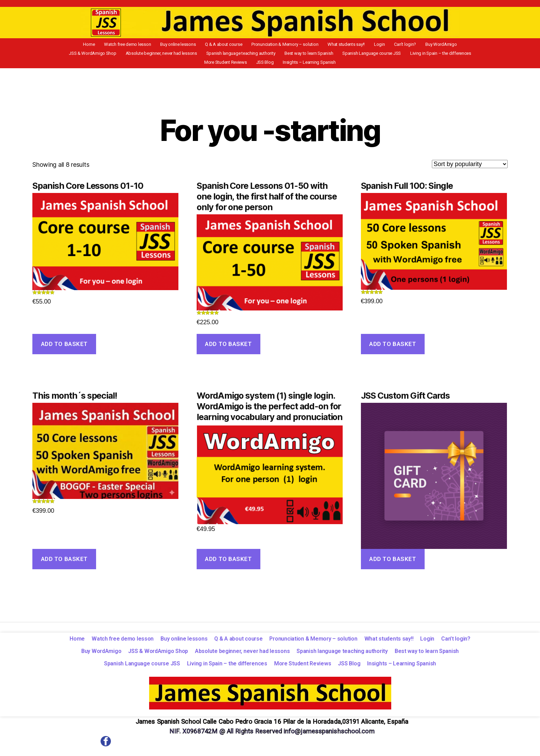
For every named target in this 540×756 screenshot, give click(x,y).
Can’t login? (367, 45)
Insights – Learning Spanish (270, 65)
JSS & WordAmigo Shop (445, 45)
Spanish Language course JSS (304, 55)
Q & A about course (201, 45)
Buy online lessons (159, 45)
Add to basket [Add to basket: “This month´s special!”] (64, 562)
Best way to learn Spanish (245, 55)
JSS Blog (462, 55)
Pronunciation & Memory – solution (258, 45)
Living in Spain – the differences (369, 55)
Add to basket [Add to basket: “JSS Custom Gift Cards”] (393, 562)
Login (345, 45)
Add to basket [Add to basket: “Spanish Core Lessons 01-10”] (64, 347)
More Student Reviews (427, 55)
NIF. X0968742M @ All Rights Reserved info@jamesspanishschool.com (272, 734)
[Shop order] (470, 167)
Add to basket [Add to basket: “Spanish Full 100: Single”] (393, 347)
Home (77, 45)
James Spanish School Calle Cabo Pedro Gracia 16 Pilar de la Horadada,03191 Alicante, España (272, 724)
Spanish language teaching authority (181, 55)
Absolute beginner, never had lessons (105, 55)
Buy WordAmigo (400, 45)
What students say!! (316, 45)
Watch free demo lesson (112, 45)
